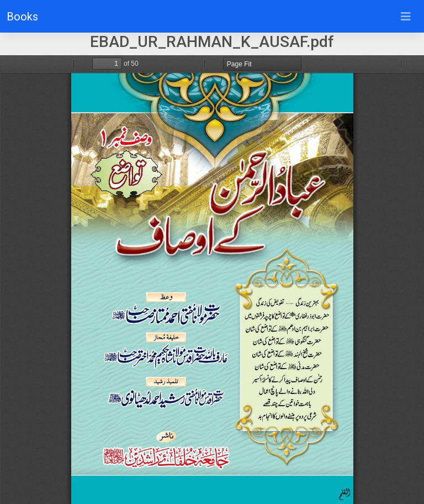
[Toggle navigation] (406, 17)
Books (22, 17)
